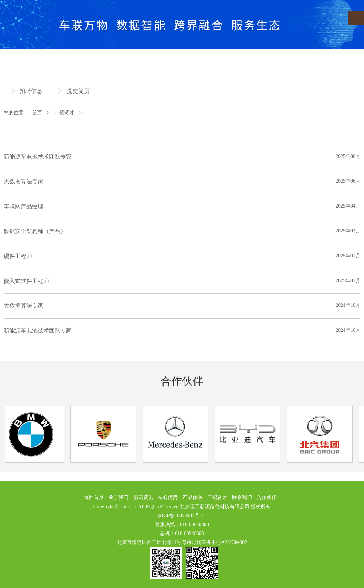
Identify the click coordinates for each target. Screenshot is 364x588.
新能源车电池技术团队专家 (38, 157)
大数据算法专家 (23, 181)
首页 (37, 113)
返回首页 (94, 497)
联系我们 (242, 497)
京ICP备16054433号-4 (180, 516)
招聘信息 (31, 91)
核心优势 (168, 497)
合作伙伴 (182, 381)
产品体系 (193, 497)
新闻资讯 (143, 497)
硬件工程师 (18, 256)
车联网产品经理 (23, 206)
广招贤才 (64, 113)
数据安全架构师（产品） (35, 231)
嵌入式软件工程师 (26, 281)
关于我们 (118, 497)
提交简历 (78, 91)
